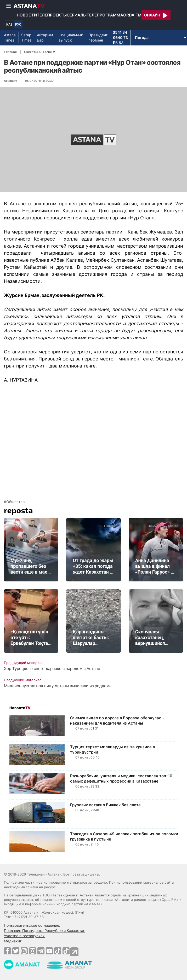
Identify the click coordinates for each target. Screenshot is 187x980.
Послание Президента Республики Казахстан (45, 931)
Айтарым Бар (45, 37)
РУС (18, 25)
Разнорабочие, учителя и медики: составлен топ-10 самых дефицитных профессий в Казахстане (121, 778)
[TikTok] (58, 951)
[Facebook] (7, 951)
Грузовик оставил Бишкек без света (105, 805)
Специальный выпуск (71, 37)
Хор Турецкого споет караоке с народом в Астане (52, 669)
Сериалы (77, 15)
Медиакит (13, 941)
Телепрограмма (105, 15)
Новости (27, 15)
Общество (15, 502)
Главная (10, 52)
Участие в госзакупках (24, 936)
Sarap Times (26, 37)
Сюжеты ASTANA (39, 52)
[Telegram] (41, 951)
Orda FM (132, 15)
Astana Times (10, 37)
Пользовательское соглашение (32, 925)
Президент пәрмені (98, 37)
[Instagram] (24, 951)
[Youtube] (49, 951)
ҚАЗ (9, 25)
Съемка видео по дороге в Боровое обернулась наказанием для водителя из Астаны (117, 721)
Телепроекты (52, 15)
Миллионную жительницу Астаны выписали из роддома (58, 686)
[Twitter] (16, 951)
